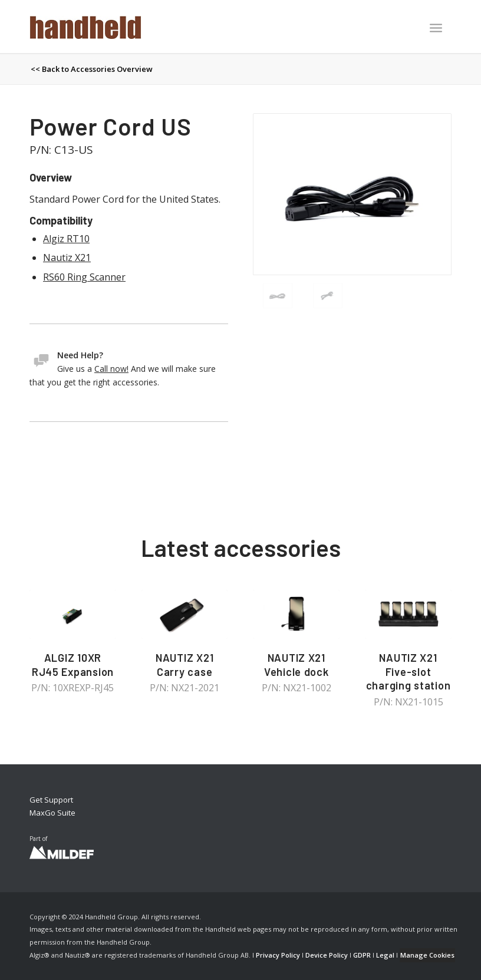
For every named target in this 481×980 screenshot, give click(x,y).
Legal (385, 955)
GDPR (362, 955)
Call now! (111, 369)
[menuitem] (436, 29)
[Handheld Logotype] (85, 27)
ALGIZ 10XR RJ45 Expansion (73, 665)
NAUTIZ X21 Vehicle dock (296, 665)
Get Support (51, 800)
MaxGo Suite (52, 813)
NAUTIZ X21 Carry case (185, 665)
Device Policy (327, 955)
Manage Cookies (427, 955)
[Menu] (436, 28)
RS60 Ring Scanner (84, 277)
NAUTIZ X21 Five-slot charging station (408, 672)
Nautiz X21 (67, 258)
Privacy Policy (278, 955)
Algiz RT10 (66, 239)
